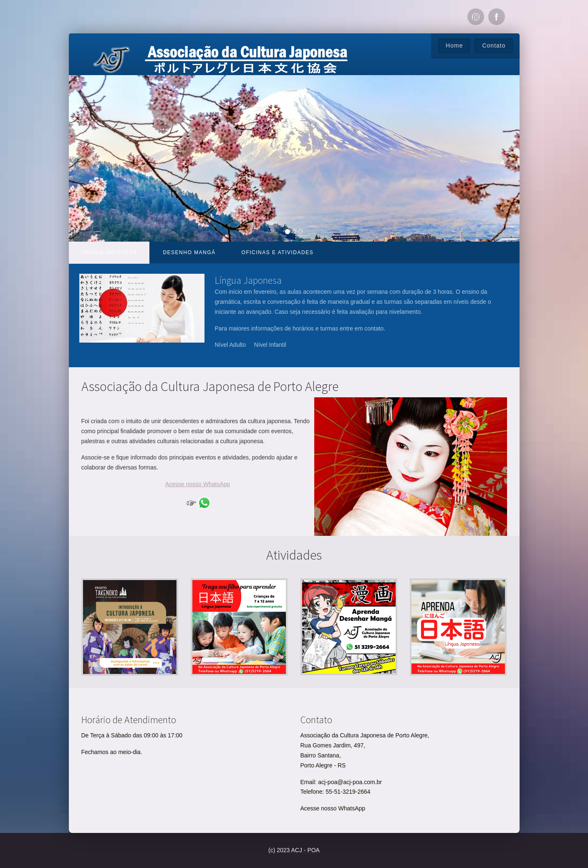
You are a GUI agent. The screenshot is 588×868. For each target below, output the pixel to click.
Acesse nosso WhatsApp (333, 808)
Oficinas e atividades (278, 252)
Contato (494, 45)
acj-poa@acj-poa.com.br (350, 782)
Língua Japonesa (109, 252)
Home (454, 45)
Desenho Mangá (189, 252)
